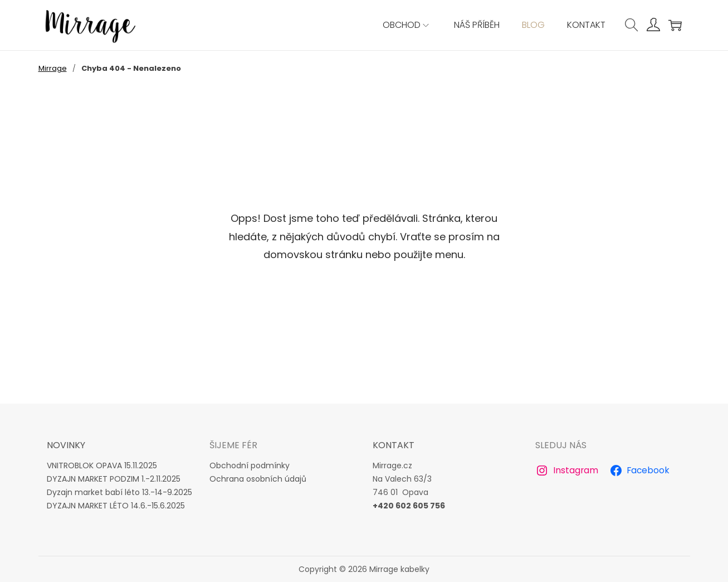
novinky (66, 445)
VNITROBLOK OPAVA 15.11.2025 (102, 465)
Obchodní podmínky (250, 465)
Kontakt (394, 445)
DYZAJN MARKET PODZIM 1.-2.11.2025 (114, 479)
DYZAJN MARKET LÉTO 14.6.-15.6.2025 (116, 506)
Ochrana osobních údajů (258, 479)
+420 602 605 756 (409, 506)
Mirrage (53, 68)
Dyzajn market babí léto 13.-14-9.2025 (119, 492)
